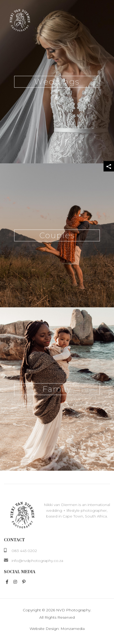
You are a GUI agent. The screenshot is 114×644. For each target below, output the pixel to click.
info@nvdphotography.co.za (37, 561)
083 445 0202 (24, 551)
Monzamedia (73, 629)
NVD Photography (73, 610)
